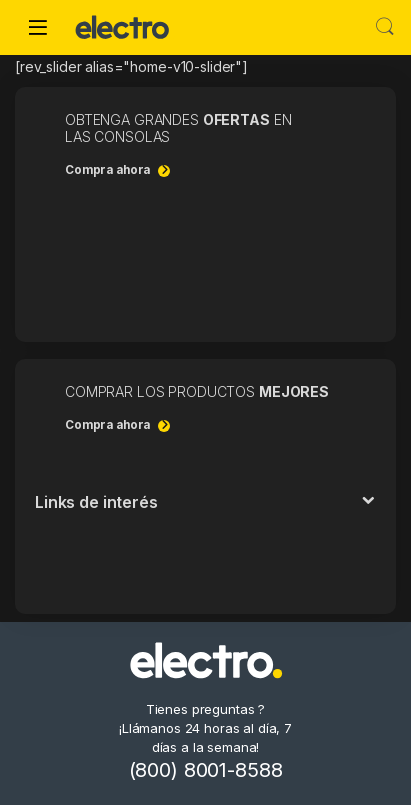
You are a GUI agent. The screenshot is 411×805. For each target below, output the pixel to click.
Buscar (385, 27)
